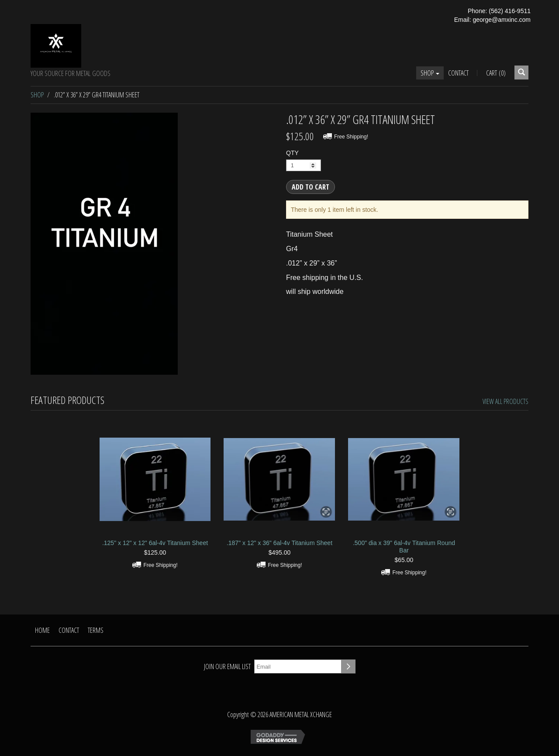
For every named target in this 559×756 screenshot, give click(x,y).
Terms (96, 630)
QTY (292, 153)
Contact (458, 73)
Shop (430, 73)
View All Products (506, 401)
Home (42, 630)
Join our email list (227, 666)
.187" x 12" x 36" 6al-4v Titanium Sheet (279, 543)
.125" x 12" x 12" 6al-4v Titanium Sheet (155, 543)
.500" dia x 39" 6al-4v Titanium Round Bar (404, 547)
